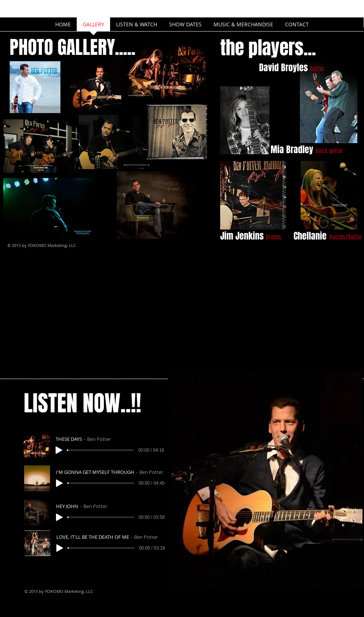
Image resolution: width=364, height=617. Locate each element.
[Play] (59, 450)
